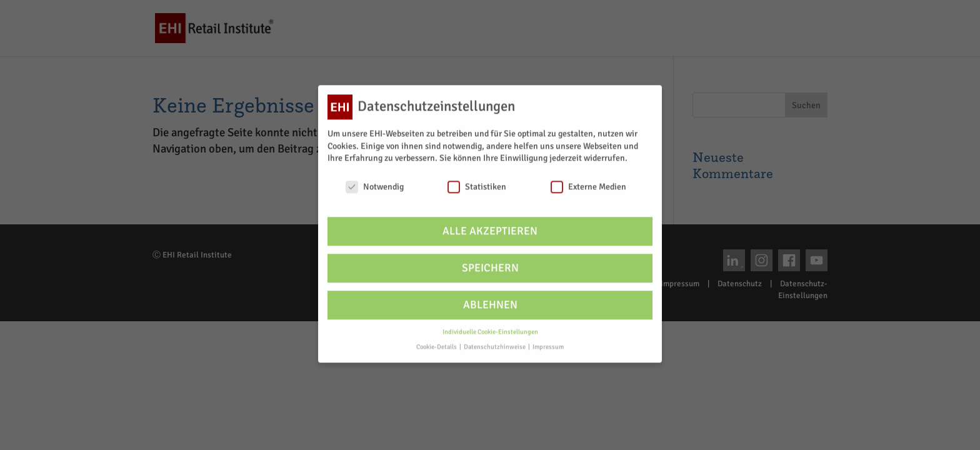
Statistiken (477, 181)
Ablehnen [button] (490, 299)
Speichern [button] (490, 262)
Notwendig (375, 181)
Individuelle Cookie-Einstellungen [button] (490, 326)
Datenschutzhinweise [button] (495, 341)
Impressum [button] (548, 341)
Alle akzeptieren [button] (490, 225)
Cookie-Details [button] (437, 341)
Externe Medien (588, 181)
